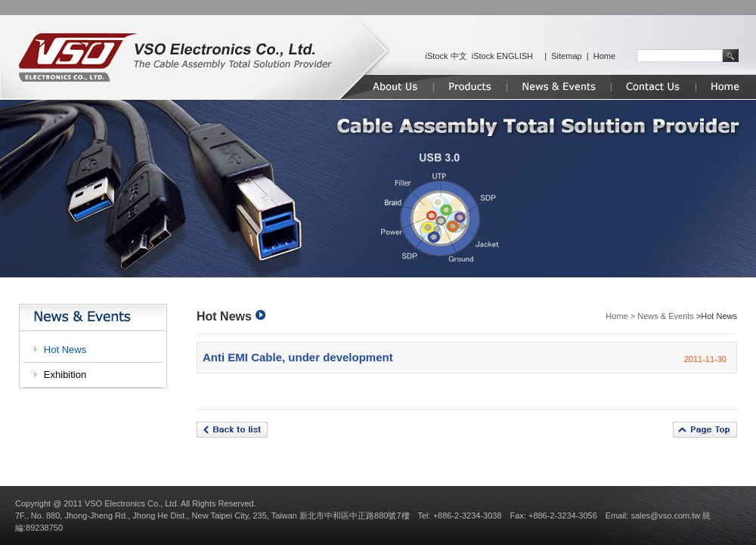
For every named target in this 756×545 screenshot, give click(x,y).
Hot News (65, 350)
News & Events (666, 316)
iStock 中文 (446, 56)
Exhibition (65, 375)
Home (604, 56)
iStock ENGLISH (502, 56)
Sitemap (566, 56)
